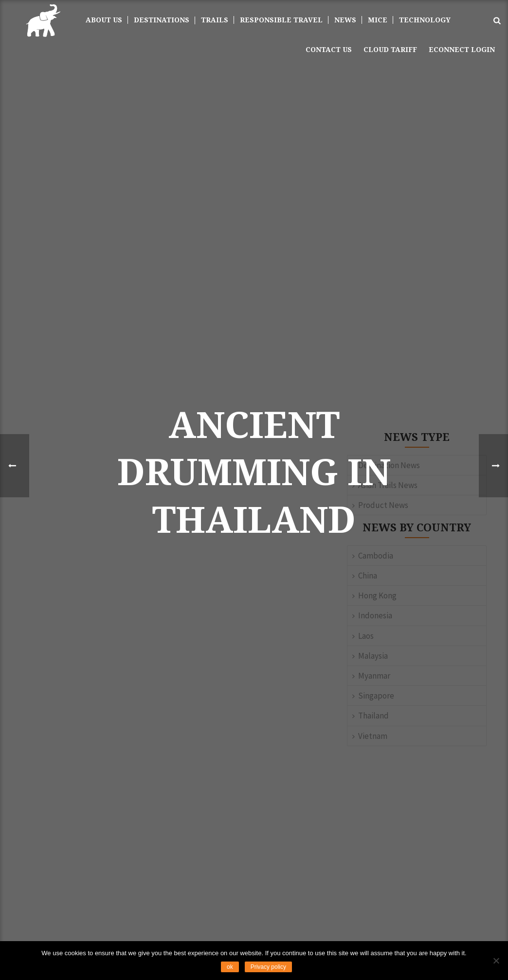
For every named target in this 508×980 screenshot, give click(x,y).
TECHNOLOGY (425, 20)
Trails (215, 20)
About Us (104, 20)
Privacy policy (268, 967)
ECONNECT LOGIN (462, 50)
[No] (496, 961)
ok (230, 967)
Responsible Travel (281, 20)
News (345, 20)
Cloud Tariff (390, 50)
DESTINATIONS (162, 20)
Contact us (329, 50)
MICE (378, 20)
